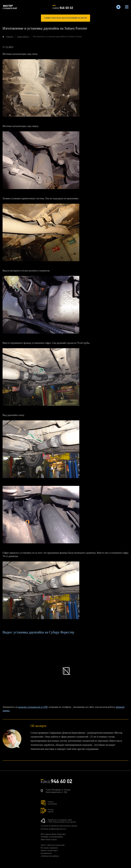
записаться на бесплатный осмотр (65, 18)
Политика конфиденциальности (53, 829)
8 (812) (63, 8)
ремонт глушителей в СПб (33, 707)
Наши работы (23, 37)
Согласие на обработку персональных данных (59, 826)
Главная (10, 37)
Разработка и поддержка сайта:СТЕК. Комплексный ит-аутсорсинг (62, 821)
